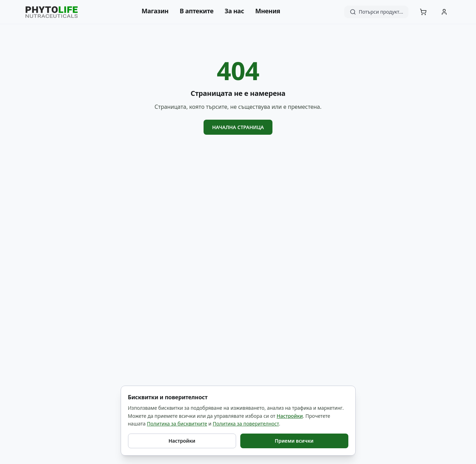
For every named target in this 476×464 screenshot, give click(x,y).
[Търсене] (376, 12)
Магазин (155, 11)
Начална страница (238, 127)
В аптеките (197, 11)
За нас (234, 11)
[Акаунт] (444, 12)
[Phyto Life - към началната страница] (52, 12)
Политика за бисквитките (177, 424)
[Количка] (423, 12)
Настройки (290, 416)
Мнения (268, 11)
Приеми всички (294, 441)
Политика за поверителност (246, 424)
